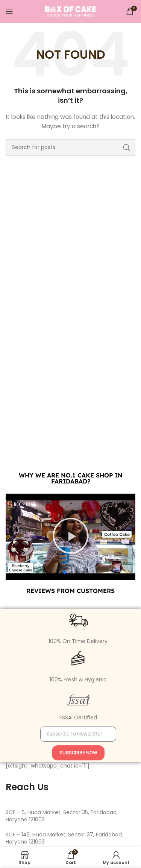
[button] (65, 572)
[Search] (70, 147)
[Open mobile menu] (9, 11)
